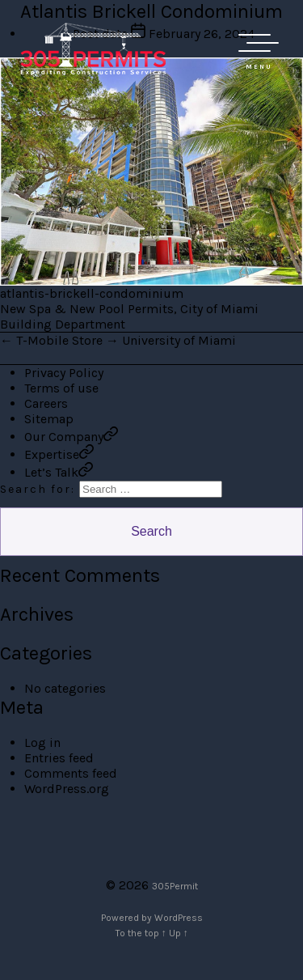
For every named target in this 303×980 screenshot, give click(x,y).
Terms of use (61, 388)
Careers (46, 403)
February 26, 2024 (202, 34)
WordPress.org (67, 789)
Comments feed (71, 773)
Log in (42, 742)
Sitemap (49, 419)
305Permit (175, 886)
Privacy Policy (64, 373)
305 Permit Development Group (93, 49)
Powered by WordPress (152, 918)
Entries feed (59, 758)
